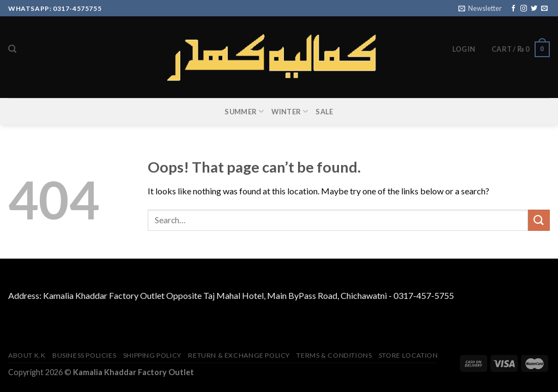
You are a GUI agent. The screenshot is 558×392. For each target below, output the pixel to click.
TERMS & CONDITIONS (334, 355)
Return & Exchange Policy (239, 355)
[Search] (12, 49)
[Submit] (539, 220)
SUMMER (244, 111)
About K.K (27, 355)
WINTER (290, 111)
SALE (324, 112)
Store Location (408, 355)
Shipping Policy (152, 355)
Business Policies (84, 355)
